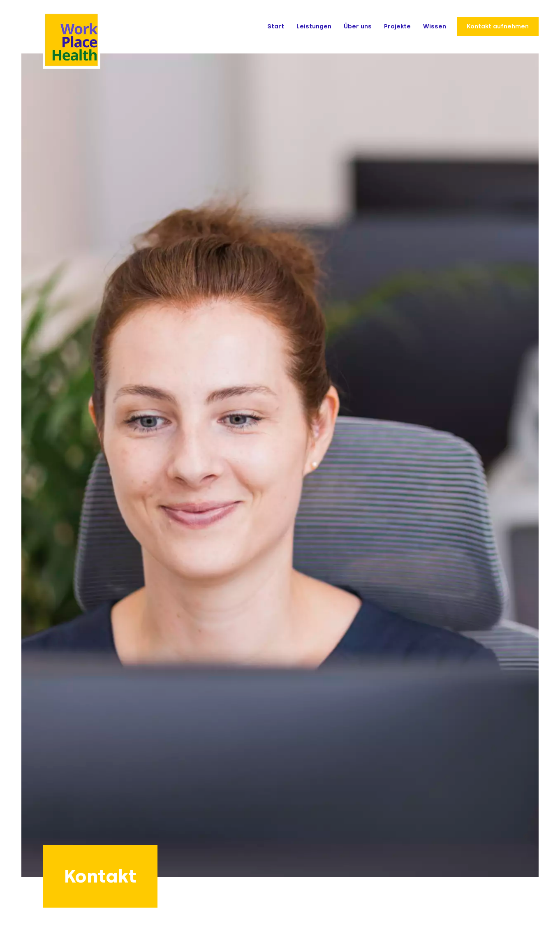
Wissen (435, 26)
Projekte (397, 26)
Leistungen (314, 26)
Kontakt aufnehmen (498, 26)
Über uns (358, 26)
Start (276, 26)
